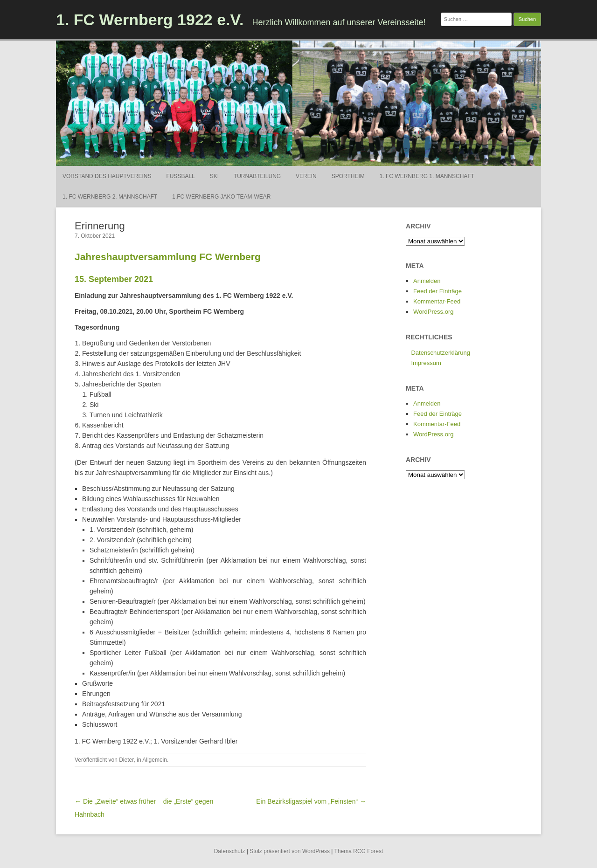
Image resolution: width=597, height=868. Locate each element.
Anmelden (427, 281)
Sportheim (348, 176)
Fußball (180, 176)
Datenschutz (230, 851)
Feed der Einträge (437, 291)
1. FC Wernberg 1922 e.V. (150, 20)
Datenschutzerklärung (440, 353)
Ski (214, 176)
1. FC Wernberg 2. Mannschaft (110, 197)
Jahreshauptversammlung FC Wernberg (168, 257)
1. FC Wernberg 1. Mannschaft (427, 176)
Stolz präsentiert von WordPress (290, 851)
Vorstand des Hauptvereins (107, 176)
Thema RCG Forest (359, 851)
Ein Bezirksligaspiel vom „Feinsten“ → (311, 801)
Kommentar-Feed (437, 301)
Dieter (126, 760)
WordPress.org (433, 312)
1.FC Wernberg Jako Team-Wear (221, 197)
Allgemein (155, 760)
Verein (306, 176)
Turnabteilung (257, 176)
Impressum (426, 363)
